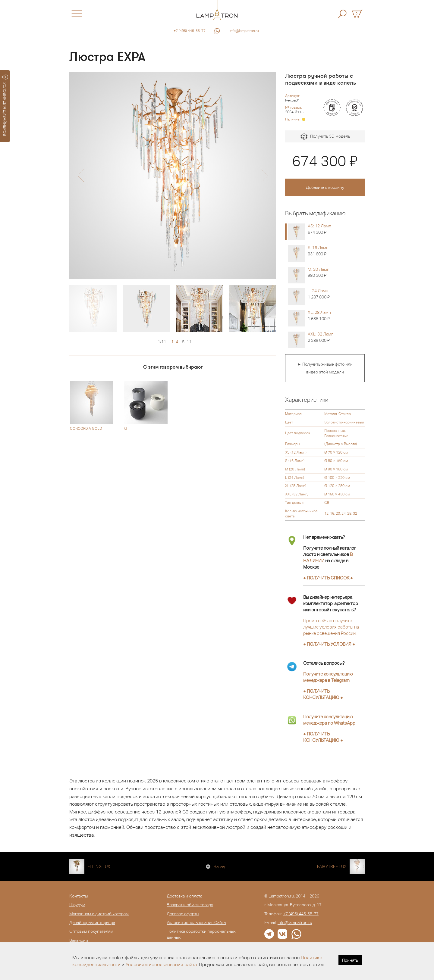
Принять (350, 960)
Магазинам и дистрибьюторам (99, 914)
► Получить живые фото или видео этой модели (325, 368)
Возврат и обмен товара (190, 905)
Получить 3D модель (325, 137)
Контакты (79, 896)
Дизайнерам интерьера (92, 922)
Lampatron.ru (281, 896)
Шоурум (77, 905)
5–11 (187, 342)
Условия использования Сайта (196, 922)
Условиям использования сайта (161, 964)
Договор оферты (183, 914)
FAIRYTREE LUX (332, 866)
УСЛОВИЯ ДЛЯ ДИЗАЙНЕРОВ (5, 105)
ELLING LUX (99, 866)
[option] (173, 176)
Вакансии (79, 940)
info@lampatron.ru (244, 31)
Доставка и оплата (184, 896)
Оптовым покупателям (91, 931)
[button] (81, 176)
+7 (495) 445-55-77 (190, 31)
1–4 (175, 342)
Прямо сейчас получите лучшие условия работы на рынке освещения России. (331, 627)
